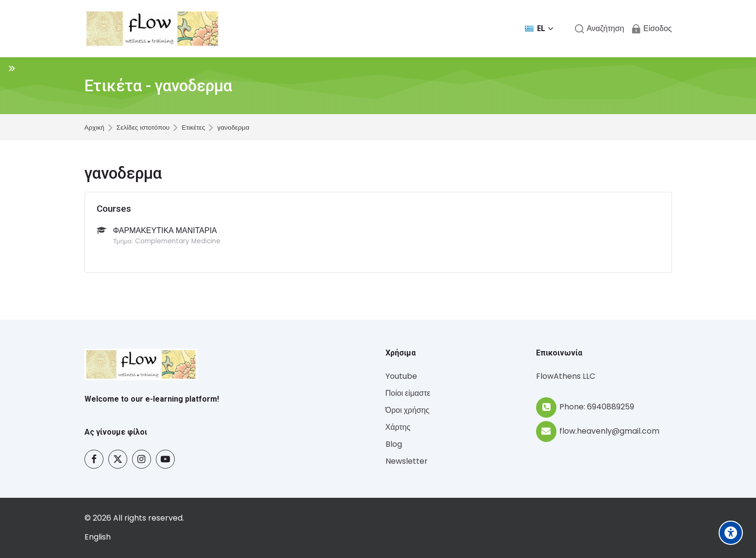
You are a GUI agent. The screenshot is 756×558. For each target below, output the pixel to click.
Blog (394, 444)
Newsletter (407, 461)
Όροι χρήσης (408, 410)
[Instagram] (142, 459)
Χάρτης (398, 427)
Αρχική (94, 128)
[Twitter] (118, 459)
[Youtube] (165, 459)
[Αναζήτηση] (599, 29)
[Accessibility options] (731, 533)
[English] (98, 537)
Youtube (401, 376)
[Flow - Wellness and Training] (152, 29)
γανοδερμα (233, 128)
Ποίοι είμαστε (408, 393)
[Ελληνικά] (539, 29)
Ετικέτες (193, 128)
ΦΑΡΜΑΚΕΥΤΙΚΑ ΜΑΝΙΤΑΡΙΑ (165, 230)
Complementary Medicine (178, 241)
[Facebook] (94, 459)
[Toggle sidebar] (12, 68)
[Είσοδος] (651, 29)
